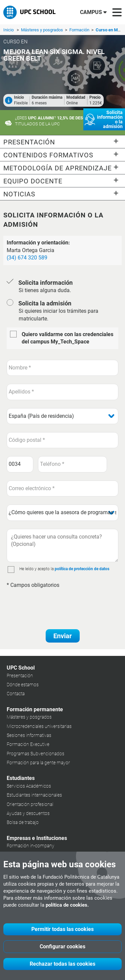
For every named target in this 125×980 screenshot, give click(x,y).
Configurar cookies (62, 946)
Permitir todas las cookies (62, 929)
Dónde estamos (23, 685)
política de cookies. (67, 905)
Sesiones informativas (29, 735)
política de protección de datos (82, 569)
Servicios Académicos (29, 786)
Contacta (16, 694)
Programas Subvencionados (35, 754)
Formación (80, 30)
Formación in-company (30, 846)
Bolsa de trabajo (23, 822)
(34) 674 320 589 (27, 258)
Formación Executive (28, 744)
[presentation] (57, 606)
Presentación (20, 676)
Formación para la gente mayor (38, 763)
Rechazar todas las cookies (62, 964)
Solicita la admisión (45, 303)
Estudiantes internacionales (34, 795)
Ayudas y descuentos (28, 813)
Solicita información (45, 283)
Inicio (8, 30)
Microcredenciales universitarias (39, 726)
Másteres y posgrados (42, 30)
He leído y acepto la (36, 569)
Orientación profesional (30, 804)
